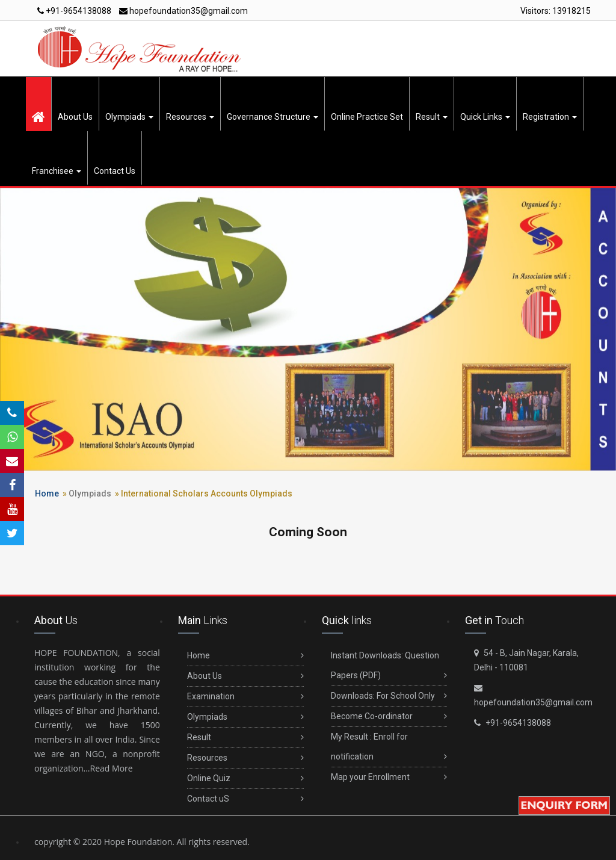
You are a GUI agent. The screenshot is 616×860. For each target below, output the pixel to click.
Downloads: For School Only (389, 696)
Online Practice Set (367, 117)
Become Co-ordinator (389, 716)
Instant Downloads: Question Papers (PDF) (389, 668)
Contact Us (115, 171)
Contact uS (245, 799)
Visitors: (556, 11)
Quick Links (485, 117)
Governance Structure (273, 117)
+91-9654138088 (74, 11)
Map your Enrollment (389, 777)
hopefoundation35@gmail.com (183, 11)
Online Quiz (245, 778)
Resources (190, 117)
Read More (112, 768)
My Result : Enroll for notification (389, 749)
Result (432, 117)
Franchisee (57, 171)
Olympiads (129, 117)
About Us (75, 117)
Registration (550, 117)
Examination (245, 697)
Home (47, 493)
